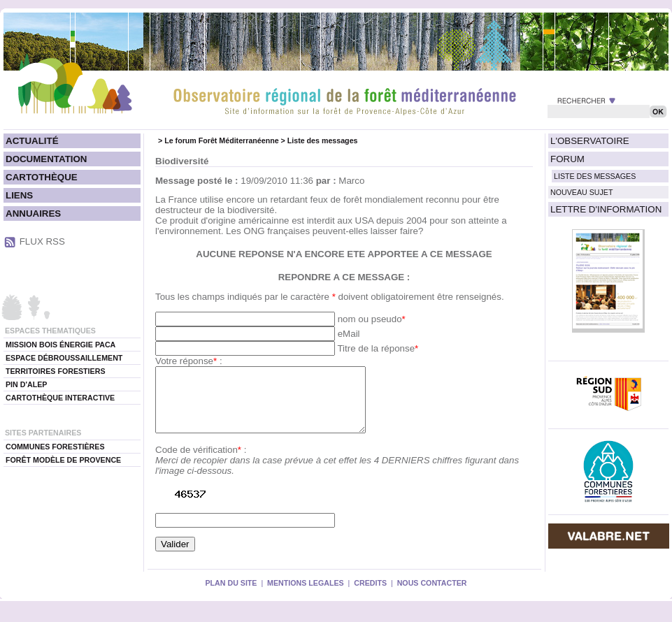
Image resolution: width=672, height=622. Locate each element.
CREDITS (370, 595)
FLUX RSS (42, 241)
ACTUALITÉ (32, 141)
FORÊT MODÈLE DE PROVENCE (63, 460)
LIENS (19, 195)
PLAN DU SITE (231, 595)
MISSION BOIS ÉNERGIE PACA (60, 345)
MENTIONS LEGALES (306, 595)
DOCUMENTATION (46, 159)
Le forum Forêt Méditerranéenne (221, 140)
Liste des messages (323, 140)
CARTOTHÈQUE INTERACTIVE (60, 398)
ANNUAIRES (33, 214)
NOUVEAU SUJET (581, 192)
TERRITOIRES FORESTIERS (56, 371)
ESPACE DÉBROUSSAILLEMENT (64, 358)
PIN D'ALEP (26, 384)
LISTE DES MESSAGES (595, 176)
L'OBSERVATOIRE (590, 141)
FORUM (567, 159)
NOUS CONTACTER (432, 595)
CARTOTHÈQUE (42, 177)
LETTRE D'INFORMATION (606, 209)
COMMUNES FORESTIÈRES (55, 447)
